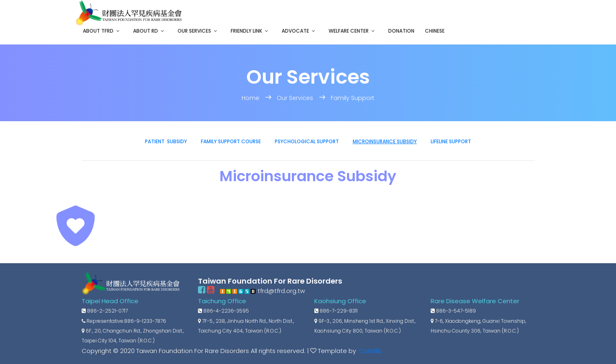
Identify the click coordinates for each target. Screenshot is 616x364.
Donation (401, 31)
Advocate (295, 31)
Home (251, 98)
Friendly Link (246, 31)
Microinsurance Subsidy (385, 141)
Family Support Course (231, 141)
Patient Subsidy (166, 141)
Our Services (194, 31)
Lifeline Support (451, 141)
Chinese (435, 31)
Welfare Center (349, 31)
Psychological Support (307, 141)
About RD (146, 31)
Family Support (352, 98)
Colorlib (370, 351)
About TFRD (98, 31)
